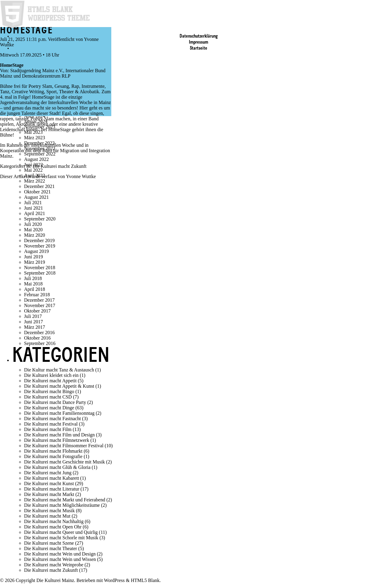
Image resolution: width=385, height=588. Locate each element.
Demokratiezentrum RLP (46, 76)
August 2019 (36, 251)
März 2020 (35, 235)
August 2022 (36, 159)
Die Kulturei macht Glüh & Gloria (57, 467)
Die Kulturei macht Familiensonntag (59, 413)
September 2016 (40, 343)
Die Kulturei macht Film (48, 429)
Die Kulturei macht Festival (51, 424)
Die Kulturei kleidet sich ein (51, 375)
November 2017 (40, 305)
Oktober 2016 (37, 338)
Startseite (199, 48)
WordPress (114, 580)
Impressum (199, 42)
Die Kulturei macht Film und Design (59, 435)
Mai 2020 (33, 230)
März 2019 (35, 262)
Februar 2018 (37, 295)
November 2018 (40, 268)
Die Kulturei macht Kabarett (52, 478)
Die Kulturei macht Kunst (49, 483)
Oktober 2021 (37, 192)
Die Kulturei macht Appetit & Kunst (59, 386)
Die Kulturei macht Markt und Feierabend (65, 500)
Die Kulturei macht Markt (49, 494)
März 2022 (35, 181)
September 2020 (40, 219)
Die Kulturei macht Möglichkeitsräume (62, 505)
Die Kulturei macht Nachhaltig (54, 521)
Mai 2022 (33, 170)
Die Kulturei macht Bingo (49, 391)
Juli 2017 (33, 316)
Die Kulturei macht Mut (47, 516)
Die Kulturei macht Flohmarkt (53, 451)
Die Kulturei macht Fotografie (53, 456)
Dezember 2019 (39, 240)
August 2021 (36, 197)
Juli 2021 (33, 203)
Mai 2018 (33, 284)
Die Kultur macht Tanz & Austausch (59, 370)
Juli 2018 (33, 278)
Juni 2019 (34, 257)
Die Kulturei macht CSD (48, 397)
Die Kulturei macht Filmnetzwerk (57, 440)
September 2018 (40, 273)
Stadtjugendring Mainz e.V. (37, 71)
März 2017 (35, 327)
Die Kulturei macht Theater (51, 548)
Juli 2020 (33, 224)
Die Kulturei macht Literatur (52, 489)
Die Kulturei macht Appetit (50, 381)
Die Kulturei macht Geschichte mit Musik (65, 462)
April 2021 (35, 213)
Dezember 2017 (39, 300)
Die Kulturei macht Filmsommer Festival (64, 446)
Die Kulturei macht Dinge (49, 408)
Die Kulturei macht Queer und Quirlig (61, 532)
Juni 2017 (34, 322)
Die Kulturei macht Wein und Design (60, 554)
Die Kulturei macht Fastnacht (52, 419)
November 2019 (40, 246)
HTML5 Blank (145, 580)
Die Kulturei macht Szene (49, 543)
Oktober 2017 (37, 311)
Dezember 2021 (39, 186)
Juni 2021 (34, 208)
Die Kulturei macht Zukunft (59, 166)
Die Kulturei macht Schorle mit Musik (61, 538)
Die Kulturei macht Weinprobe (54, 565)
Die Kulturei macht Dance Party (55, 402)
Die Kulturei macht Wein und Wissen (60, 559)
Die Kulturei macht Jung (48, 473)
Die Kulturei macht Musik (49, 511)
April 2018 (35, 289)
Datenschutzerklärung (199, 36)
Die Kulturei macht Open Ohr (53, 527)
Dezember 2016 (39, 332)
